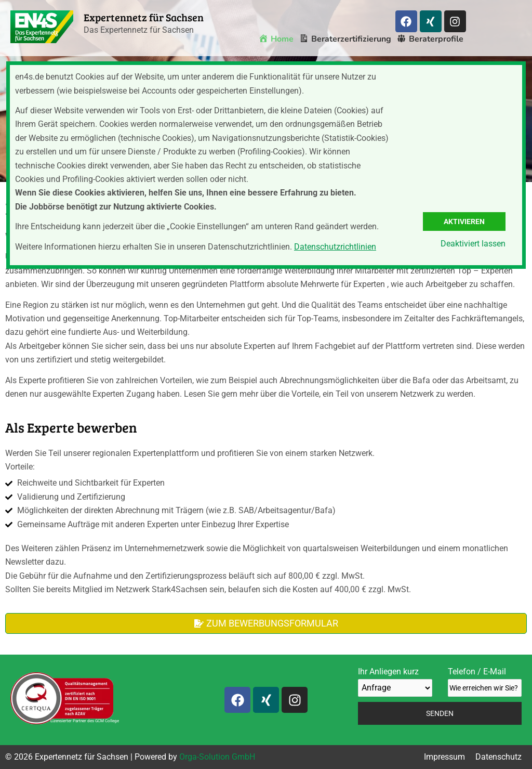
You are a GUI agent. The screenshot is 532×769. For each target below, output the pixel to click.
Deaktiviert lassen (473, 244)
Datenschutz (498, 757)
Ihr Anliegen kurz (395, 681)
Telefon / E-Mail (485, 681)
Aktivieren (464, 221)
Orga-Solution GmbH (217, 757)
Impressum (444, 757)
